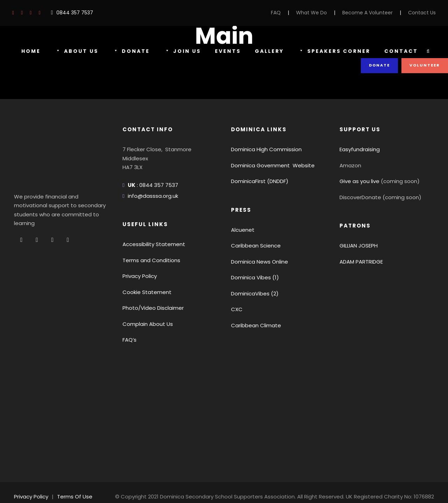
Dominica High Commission (263, 149)
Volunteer (425, 65)
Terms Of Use (71, 488)
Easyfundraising (358, 149)
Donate (130, 51)
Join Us (180, 51)
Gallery (267, 51)
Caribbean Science (253, 246)
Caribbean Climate (253, 325)
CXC (237, 309)
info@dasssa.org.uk (151, 196)
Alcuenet (241, 230)
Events (225, 51)
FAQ (289, 13)
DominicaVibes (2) (252, 294)
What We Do (323, 13)
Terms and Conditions (148, 260)
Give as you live (358, 181)
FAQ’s (130, 340)
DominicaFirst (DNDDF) (259, 181)
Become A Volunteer (374, 13)
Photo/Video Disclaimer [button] (150, 308)
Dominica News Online (258, 262)
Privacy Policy (139, 276)
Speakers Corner (334, 51)
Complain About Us (145, 324)
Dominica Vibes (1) (253, 277)
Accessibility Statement (149, 244)
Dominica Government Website (268, 165)
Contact (401, 51)
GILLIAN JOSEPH (361, 246)
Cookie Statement (143, 292)
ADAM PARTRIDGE (363, 262)
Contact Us (424, 13)
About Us (76, 51)
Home (31, 51)
